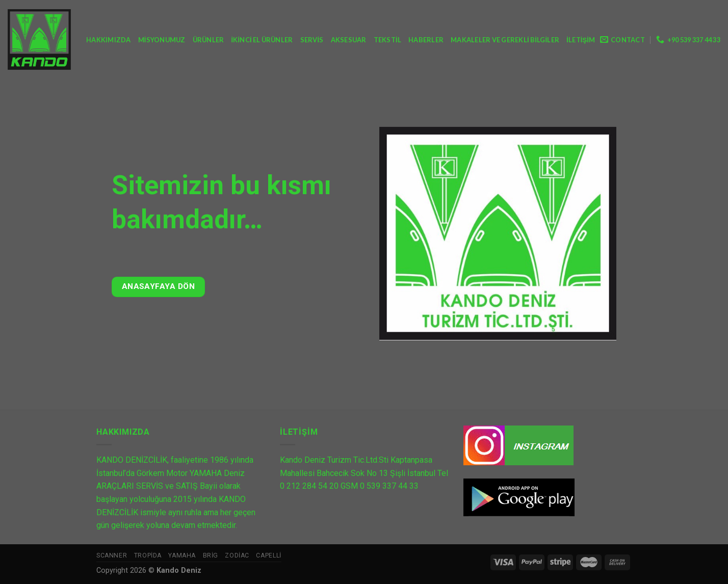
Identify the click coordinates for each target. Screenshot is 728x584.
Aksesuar (349, 40)
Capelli (268, 555)
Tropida (148, 555)
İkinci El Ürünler (262, 40)
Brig (211, 555)
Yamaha (182, 555)
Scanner (112, 555)
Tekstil (387, 40)
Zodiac (237, 555)
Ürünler (209, 40)
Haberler (426, 40)
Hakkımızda (109, 40)
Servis (312, 40)
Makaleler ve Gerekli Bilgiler (505, 40)
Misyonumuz (162, 40)
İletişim (581, 40)
